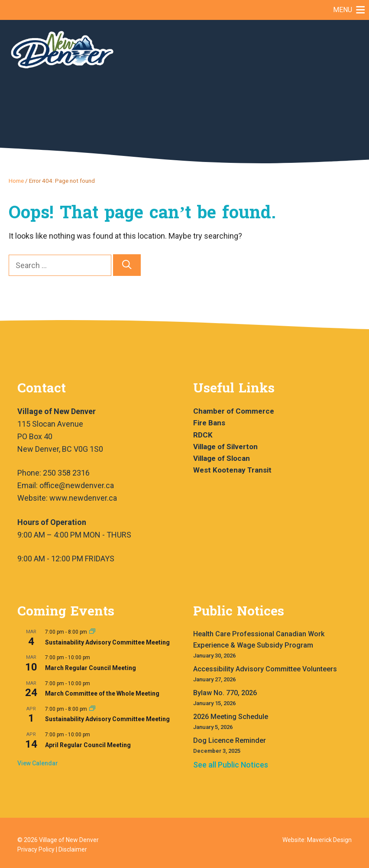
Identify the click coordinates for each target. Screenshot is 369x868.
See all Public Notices (231, 765)
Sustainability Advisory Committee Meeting (107, 642)
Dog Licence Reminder (230, 740)
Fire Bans (209, 423)
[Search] (127, 265)
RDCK (203, 435)
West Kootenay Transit (232, 470)
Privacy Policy (36, 849)
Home (16, 181)
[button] (343, 10)
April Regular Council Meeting (88, 745)
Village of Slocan (222, 458)
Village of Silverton (225, 447)
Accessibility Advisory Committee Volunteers (265, 669)
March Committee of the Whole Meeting (102, 693)
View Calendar (38, 763)
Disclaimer (73, 849)
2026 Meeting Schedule (231, 717)
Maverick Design (329, 840)
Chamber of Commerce (234, 411)
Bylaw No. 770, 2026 (225, 693)
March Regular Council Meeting (91, 668)
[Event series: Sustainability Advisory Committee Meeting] (92, 632)
